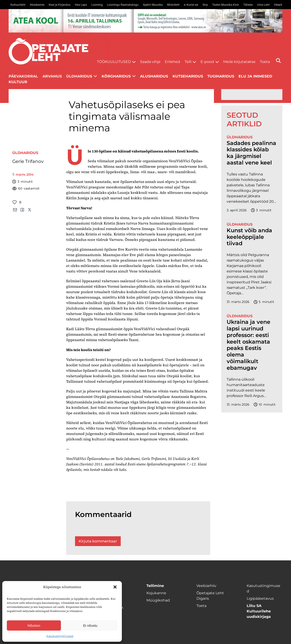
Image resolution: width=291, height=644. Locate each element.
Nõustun (34, 625)
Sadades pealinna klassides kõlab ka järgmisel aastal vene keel (251, 153)
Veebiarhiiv (206, 586)
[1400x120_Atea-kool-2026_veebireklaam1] (145, 21)
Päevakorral (23, 76)
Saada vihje (150, 62)
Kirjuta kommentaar (98, 541)
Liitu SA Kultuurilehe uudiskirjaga (259, 611)
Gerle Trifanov (28, 161)
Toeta (265, 62)
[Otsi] (278, 61)
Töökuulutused (114, 62)
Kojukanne (156, 593)
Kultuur (18, 82)
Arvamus (52, 76)
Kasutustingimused (60, 636)
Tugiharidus (221, 76)
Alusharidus (154, 76)
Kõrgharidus (116, 76)
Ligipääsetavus (260, 598)
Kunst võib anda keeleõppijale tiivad (249, 237)
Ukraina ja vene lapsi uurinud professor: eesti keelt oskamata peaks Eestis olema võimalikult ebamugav (248, 345)
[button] (115, 587)
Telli (188, 62)
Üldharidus (79, 76)
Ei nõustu (90, 625)
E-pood (207, 62)
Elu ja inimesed (255, 76)
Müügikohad (158, 600)
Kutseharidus (188, 76)
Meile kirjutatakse (239, 62)
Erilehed (172, 62)
